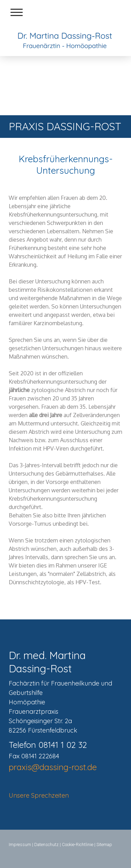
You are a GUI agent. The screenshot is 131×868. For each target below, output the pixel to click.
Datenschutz (46, 844)
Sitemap (104, 844)
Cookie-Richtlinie (78, 844)
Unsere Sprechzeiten (39, 795)
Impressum (20, 844)
